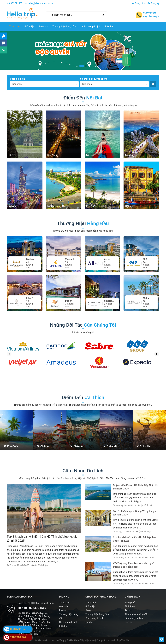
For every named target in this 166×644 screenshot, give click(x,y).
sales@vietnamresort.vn (40, 3)
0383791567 (16, 3)
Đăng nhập (139, 3)
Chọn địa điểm (18, 79)
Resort (43, 26)
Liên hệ (109, 26)
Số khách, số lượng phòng (94, 79)
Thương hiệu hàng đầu (65, 26)
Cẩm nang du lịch (91, 26)
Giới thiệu (29, 26)
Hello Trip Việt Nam (121, 640)
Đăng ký (153, 3)
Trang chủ (14, 26)
